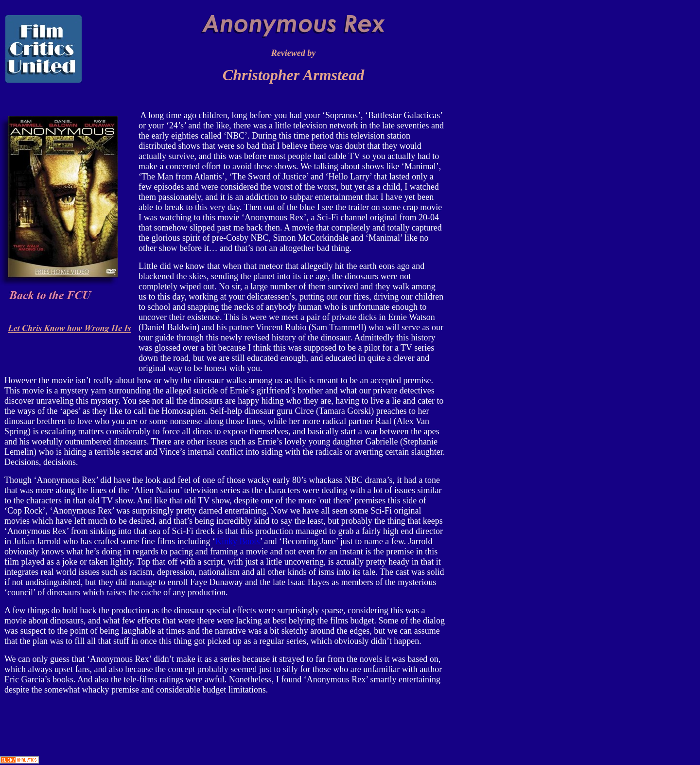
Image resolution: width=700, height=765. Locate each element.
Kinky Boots (238, 541)
